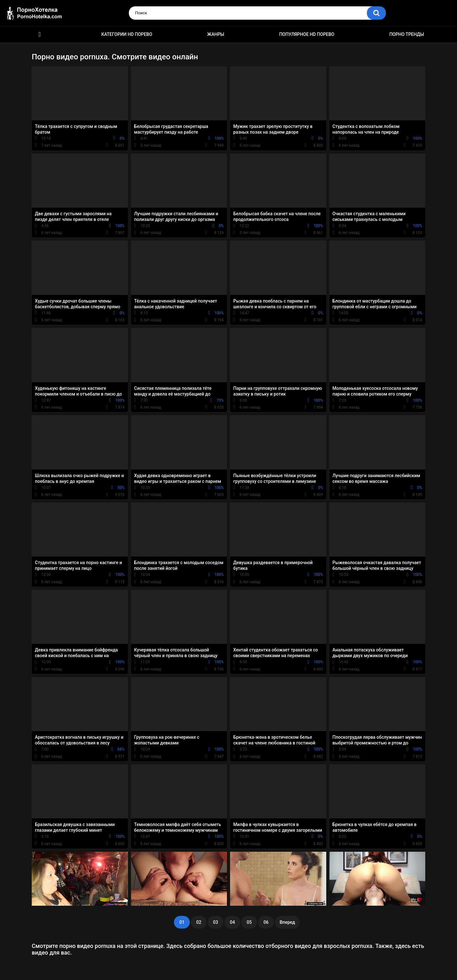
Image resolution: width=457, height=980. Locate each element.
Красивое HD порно (40, 34)
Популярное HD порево (307, 34)
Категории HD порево (127, 34)
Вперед (287, 922)
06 (266, 922)
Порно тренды (407, 34)
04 (232, 922)
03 (215, 922)
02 (199, 922)
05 (249, 922)
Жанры (216, 34)
